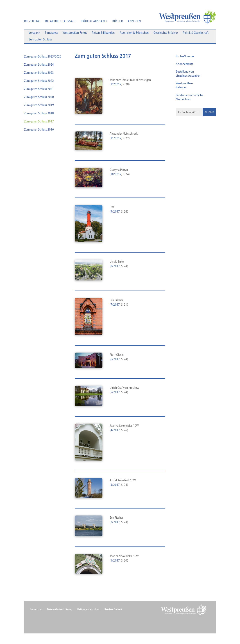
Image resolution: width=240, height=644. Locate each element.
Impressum (36, 611)
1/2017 (115, 562)
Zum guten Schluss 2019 (39, 106)
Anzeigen (134, 21)
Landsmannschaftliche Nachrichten (189, 98)
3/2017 (115, 486)
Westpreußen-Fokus (75, 34)
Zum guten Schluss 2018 (39, 114)
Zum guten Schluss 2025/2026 (43, 57)
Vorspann (34, 34)
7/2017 (115, 306)
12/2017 (116, 85)
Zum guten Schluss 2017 (39, 123)
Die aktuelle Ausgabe (60, 21)
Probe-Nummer (185, 57)
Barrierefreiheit (113, 611)
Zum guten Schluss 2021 (39, 90)
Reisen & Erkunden (103, 34)
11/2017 (116, 139)
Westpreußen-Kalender (184, 86)
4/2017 (115, 431)
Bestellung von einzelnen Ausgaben (188, 75)
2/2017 (115, 523)
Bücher (118, 21)
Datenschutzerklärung (60, 611)
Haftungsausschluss (88, 611)
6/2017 (115, 360)
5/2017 (115, 393)
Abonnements (184, 65)
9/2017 (115, 213)
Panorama (51, 34)
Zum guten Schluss (40, 41)
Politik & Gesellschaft (196, 34)
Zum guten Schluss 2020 (39, 98)
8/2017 (115, 267)
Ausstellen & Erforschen (134, 34)
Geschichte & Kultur (166, 34)
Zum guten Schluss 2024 (39, 66)
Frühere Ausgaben (94, 21)
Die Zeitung (32, 21)
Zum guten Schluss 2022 (39, 82)
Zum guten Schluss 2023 (39, 74)
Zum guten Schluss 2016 (39, 131)
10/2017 (116, 175)
